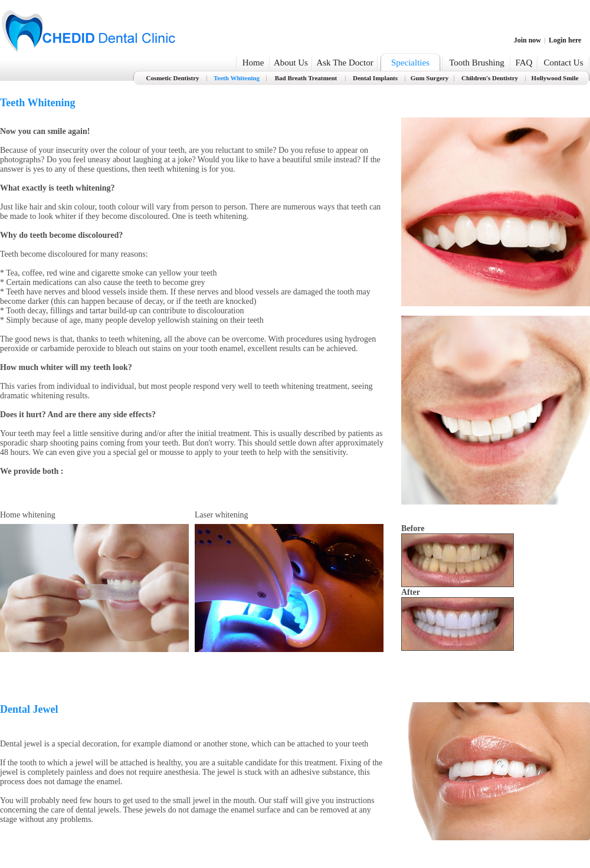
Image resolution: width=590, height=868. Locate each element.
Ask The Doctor (345, 63)
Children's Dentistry (490, 78)
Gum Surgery (430, 78)
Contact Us (563, 63)
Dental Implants (375, 78)
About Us (291, 63)
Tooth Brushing (477, 63)
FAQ (524, 63)
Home (253, 63)
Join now (527, 40)
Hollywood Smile (555, 78)
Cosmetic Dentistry (172, 78)
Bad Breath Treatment (306, 78)
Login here (565, 40)
